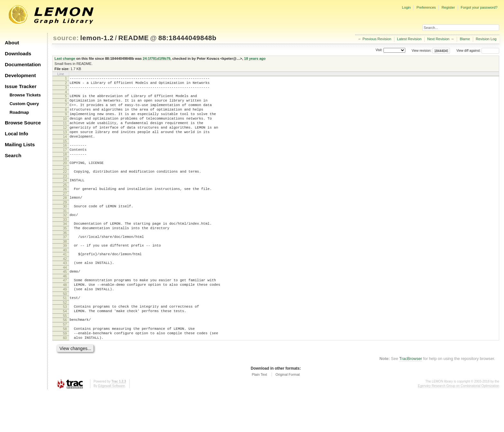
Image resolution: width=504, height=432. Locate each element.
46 (65, 305)
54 (65, 345)
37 (65, 261)
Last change (65, 59)
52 (65, 335)
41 (65, 280)
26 (65, 207)
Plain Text (259, 414)
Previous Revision (377, 39)
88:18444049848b (187, 38)
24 (65, 198)
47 (65, 309)
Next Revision (438, 39)
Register (448, 7)
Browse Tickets (25, 95)
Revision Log (486, 39)
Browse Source (23, 123)
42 (65, 286)
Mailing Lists (20, 144)
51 (65, 330)
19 (65, 174)
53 (65, 339)
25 (65, 203)
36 (65, 257)
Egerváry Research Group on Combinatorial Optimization (459, 425)
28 (65, 217)
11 (65, 132)
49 (65, 320)
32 (65, 236)
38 (65, 266)
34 (65, 246)
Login (406, 7)
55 (65, 350)
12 (65, 137)
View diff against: (478, 51)
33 (65, 242)
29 (65, 222)
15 (65, 154)
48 (65, 315)
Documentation (23, 64)
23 (65, 194)
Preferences (426, 7)
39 (65, 271)
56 (65, 355)
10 (65, 126)
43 (65, 290)
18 (65, 169)
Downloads (18, 54)
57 (65, 360)
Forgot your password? (479, 7)
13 (65, 143)
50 (65, 326)
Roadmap (19, 112)
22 (65, 188)
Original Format (288, 414)
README (134, 38)
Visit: (379, 50)
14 (65, 148)
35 (65, 251)
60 (65, 376)
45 (65, 300)
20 (65, 178)
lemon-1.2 (97, 38)
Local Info (17, 134)
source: (66, 38)
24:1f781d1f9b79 (157, 59)
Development (20, 75)
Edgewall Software (111, 425)
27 (65, 213)
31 (65, 232)
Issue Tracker (21, 86)
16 (65, 158)
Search (13, 155)
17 (65, 163)
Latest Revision (409, 39)
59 (65, 371)
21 (65, 184)
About (12, 43)
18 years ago (255, 59)
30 (65, 227)
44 (65, 295)
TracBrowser (411, 398)
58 (65, 365)
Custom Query (24, 104)
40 (65, 276)
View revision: (422, 51)
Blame (465, 39)
